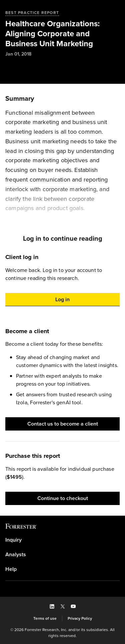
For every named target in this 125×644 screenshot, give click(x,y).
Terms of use (45, 618)
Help (11, 569)
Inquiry (13, 540)
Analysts (16, 555)
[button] (62, 300)
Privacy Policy (80, 618)
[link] (62, 540)
